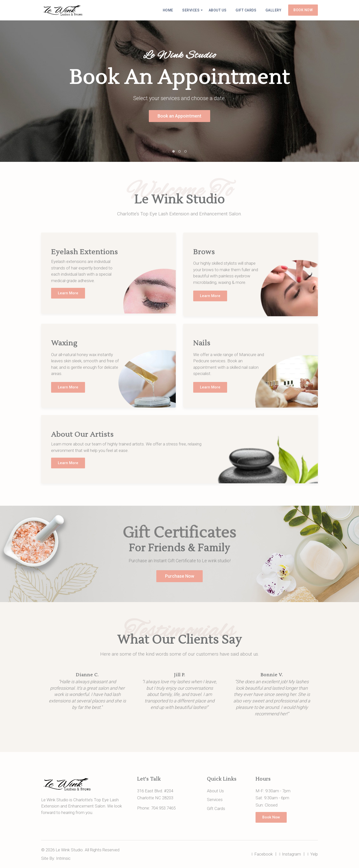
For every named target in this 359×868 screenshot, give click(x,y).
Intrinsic (63, 858)
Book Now (303, 10)
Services (192, 10)
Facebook (262, 854)
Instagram (290, 854)
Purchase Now (180, 576)
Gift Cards (247, 10)
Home (170, 10)
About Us (219, 10)
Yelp (313, 854)
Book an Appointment (179, 116)
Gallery (274, 10)
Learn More (68, 293)
